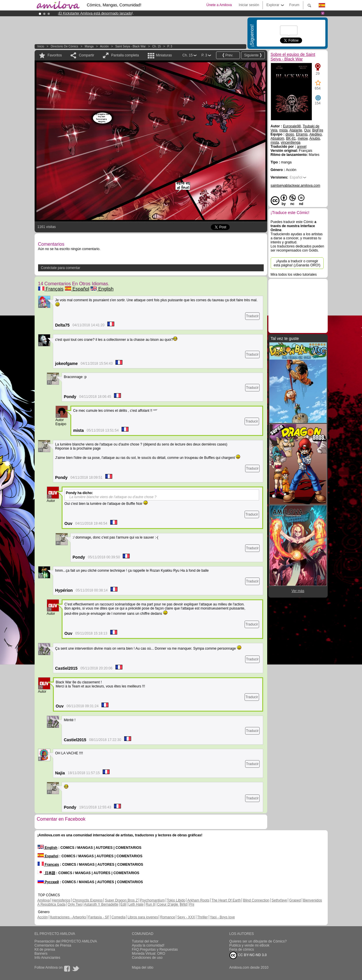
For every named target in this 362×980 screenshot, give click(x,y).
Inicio (41, 46)
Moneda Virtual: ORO (149, 954)
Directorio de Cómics (64, 46)
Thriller (203, 917)
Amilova (44, 900)
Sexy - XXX (186, 917)
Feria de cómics (242, 949)
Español (77, 289)
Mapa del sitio (143, 967)
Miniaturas (164, 55)
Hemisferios (61, 900)
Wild (184, 904)
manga (89, 46)
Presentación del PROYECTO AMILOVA (66, 941)
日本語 (46, 873)
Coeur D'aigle (168, 904)
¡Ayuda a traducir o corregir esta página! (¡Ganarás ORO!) (297, 263)
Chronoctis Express (88, 900)
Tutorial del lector (145, 941)
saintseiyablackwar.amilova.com (296, 186)
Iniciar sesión (249, 5)
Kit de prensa (45, 949)
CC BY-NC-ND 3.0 (248, 955)
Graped (295, 900)
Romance (168, 917)
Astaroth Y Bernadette (101, 904)
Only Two (75, 904)
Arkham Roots (198, 900)
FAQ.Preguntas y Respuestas (155, 949)
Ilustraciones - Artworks (68, 917)
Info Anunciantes (48, 958)
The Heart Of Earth (226, 900)
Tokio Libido (176, 900)
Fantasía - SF (99, 917)
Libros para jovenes (143, 917)
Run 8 (150, 904)
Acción (104, 46)
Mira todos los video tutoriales (294, 275)
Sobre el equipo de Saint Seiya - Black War (293, 57)
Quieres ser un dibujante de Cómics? (258, 941)
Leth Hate (136, 904)
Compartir (87, 55)
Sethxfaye (279, 900)
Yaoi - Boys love (222, 917)
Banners (41, 954)
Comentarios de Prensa (53, 945)
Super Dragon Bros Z (121, 900)
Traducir (252, 316)
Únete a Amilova (219, 5)
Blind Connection (256, 900)
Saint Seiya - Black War (130, 46)
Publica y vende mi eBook (249, 945)
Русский (48, 882)
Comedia (118, 917)
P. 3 (170, 46)
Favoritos (55, 55)
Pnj (192, 904)
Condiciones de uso (147, 958)
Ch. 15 (157, 46)
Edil (123, 904)
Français (51, 289)
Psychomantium (152, 900)
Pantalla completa (125, 55)
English (102, 289)
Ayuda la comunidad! (148, 945)
